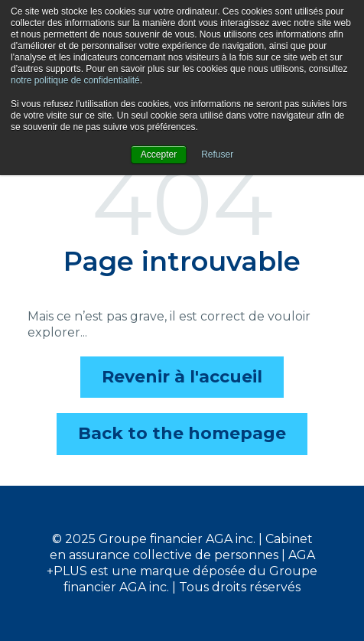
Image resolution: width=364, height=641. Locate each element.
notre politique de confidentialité (75, 80)
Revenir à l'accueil (182, 377)
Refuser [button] (217, 155)
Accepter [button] (159, 155)
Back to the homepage (182, 433)
